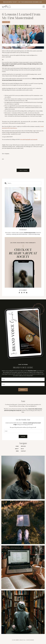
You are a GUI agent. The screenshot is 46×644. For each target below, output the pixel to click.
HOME (17, 446)
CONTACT (23, 451)
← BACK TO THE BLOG (23, 170)
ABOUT (17, 449)
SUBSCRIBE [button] (23, 436)
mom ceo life (6, 22)
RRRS (17, 451)
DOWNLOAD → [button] (23, 390)
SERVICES (23, 446)
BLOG (22, 449)
